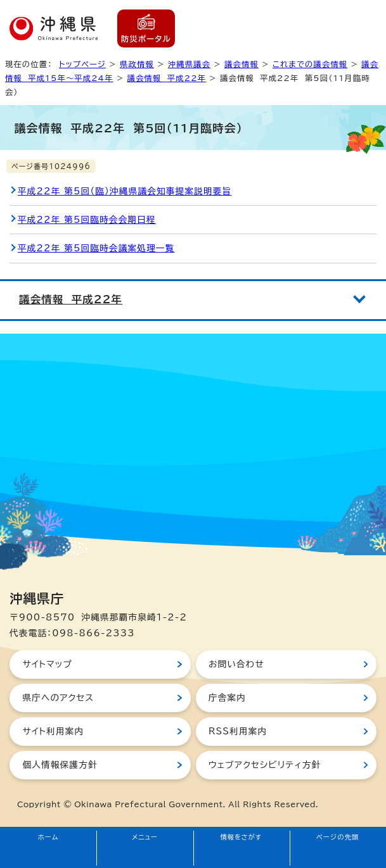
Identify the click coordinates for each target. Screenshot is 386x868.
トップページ (82, 64)
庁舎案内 (227, 698)
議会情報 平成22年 (167, 78)
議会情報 (241, 64)
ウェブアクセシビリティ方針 (265, 765)
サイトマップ (47, 664)
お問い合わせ (236, 664)
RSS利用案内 (238, 731)
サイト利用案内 (53, 731)
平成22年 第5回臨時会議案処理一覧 (96, 248)
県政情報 (137, 64)
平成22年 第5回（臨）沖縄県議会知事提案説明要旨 (125, 191)
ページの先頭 (338, 837)
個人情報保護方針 (60, 765)
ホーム (48, 837)
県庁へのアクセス (58, 698)
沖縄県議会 (189, 64)
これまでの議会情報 (310, 64)
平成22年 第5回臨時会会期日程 (87, 220)
